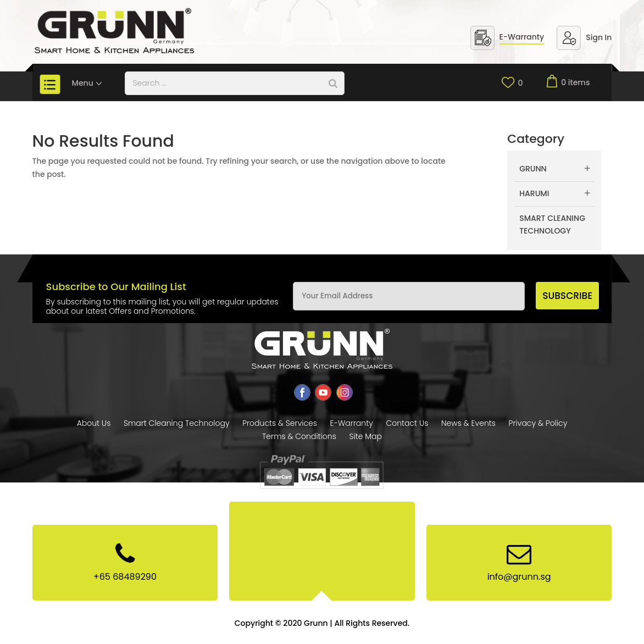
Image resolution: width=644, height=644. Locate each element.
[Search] (333, 83)
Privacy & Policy (538, 423)
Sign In (599, 37)
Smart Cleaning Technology (552, 225)
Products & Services (280, 423)
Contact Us (407, 423)
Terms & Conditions (299, 436)
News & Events (468, 423)
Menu (88, 83)
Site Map (365, 436)
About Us (94, 423)
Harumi (534, 193)
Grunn (533, 169)
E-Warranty (522, 37)
